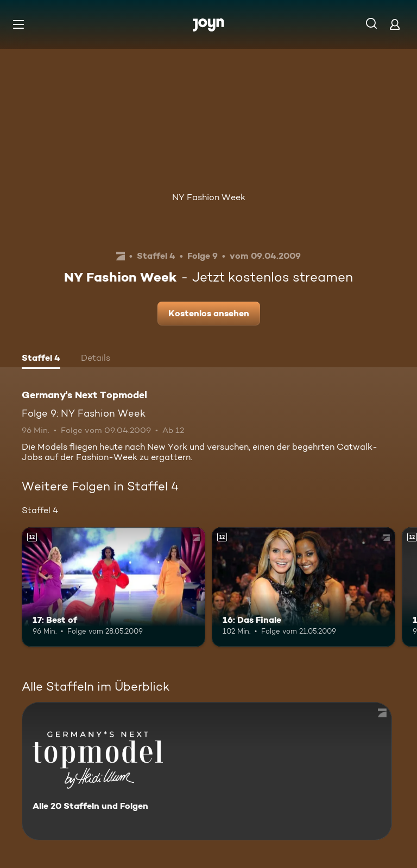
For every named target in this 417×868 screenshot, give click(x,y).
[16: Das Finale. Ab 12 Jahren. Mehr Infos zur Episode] (304, 587)
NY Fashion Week (209, 197)
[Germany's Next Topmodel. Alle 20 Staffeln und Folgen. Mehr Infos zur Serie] (207, 771)
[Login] (395, 24)
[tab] (41, 359)
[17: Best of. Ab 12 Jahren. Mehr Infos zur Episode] (113, 587)
